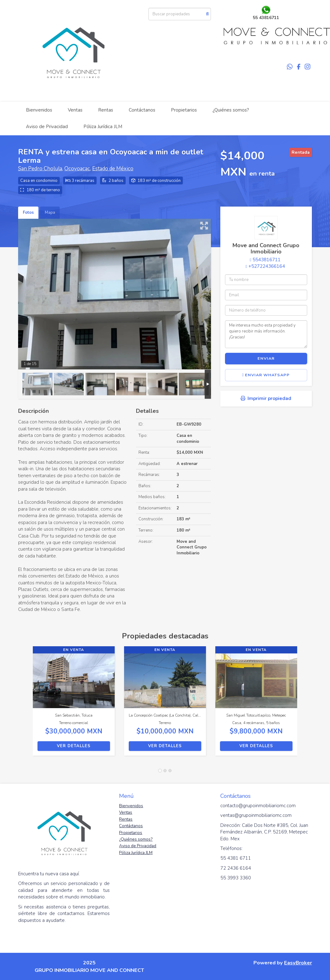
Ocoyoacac (77, 169)
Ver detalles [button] (74, 746)
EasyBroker (298, 963)
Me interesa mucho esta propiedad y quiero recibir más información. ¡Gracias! (266, 334)
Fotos (28, 212)
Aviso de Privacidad (47, 127)
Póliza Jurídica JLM (103, 127)
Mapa (50, 212)
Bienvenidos (39, 110)
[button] (25, 704)
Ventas (75, 110)
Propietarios (184, 110)
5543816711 (267, 260)
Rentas (106, 110)
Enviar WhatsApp (266, 375)
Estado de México (113, 169)
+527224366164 (267, 266)
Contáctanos (142, 110)
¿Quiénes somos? (231, 110)
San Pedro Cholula (40, 169)
